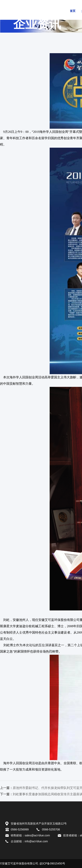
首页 (73, 11)
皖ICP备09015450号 (52, 863)
